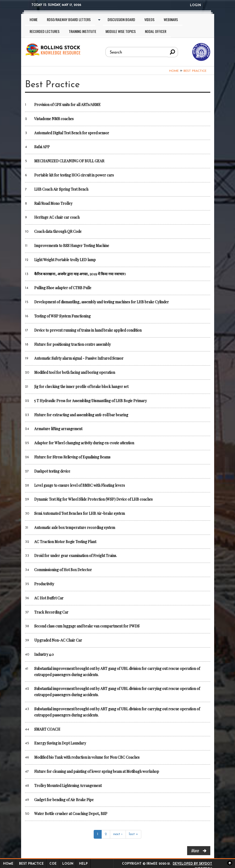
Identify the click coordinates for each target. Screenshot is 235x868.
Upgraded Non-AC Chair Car (58, 640)
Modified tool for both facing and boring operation (75, 372)
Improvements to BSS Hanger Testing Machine (72, 246)
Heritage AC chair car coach (57, 217)
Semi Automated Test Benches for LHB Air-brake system (80, 513)
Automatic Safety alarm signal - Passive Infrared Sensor (79, 358)
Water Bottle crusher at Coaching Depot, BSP (71, 814)
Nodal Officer (156, 31)
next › (118, 834)
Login (195, 5)
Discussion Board (121, 19)
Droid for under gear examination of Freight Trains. (76, 556)
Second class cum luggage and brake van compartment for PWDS (87, 626)
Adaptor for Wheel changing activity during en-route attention (84, 443)
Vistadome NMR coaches (54, 119)
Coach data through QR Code (58, 231)
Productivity (44, 584)
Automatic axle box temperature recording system (75, 528)
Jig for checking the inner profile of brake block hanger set (81, 387)
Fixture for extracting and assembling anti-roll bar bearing (81, 415)
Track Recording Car (51, 612)
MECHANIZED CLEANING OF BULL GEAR (69, 161)
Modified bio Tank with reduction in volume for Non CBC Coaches (87, 757)
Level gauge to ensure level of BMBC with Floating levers (80, 485)
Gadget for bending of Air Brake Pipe (64, 800)
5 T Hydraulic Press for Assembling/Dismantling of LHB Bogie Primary (90, 401)
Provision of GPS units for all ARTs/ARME (67, 105)
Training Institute (82, 31)
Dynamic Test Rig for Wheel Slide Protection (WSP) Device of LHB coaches (93, 499)
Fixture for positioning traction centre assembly (72, 344)
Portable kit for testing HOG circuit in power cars (74, 175)
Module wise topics (121, 31)
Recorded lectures (45, 31)
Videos (149, 19)
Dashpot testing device (52, 471)
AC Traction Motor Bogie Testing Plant (65, 542)
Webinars (171, 19)
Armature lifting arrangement (58, 429)
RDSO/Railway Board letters (69, 19)
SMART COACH (47, 729)
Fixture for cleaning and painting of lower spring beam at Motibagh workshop (97, 771)
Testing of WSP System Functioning (62, 316)
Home (34, 19)
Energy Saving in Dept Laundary (60, 743)
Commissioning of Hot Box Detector (63, 570)
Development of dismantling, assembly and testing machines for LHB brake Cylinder (102, 302)
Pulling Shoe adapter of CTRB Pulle (63, 288)
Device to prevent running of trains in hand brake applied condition (88, 330)
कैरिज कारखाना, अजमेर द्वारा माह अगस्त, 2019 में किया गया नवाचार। (80, 274)
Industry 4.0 (44, 654)
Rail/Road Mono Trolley (53, 203)
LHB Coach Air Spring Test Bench (61, 189)
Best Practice (195, 71)
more (195, 851)
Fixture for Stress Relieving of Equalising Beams (72, 457)
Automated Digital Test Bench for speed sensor (72, 133)
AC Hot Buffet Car (49, 598)
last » (133, 834)
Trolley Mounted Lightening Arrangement (68, 786)
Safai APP (42, 147)
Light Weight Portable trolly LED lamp (65, 260)
